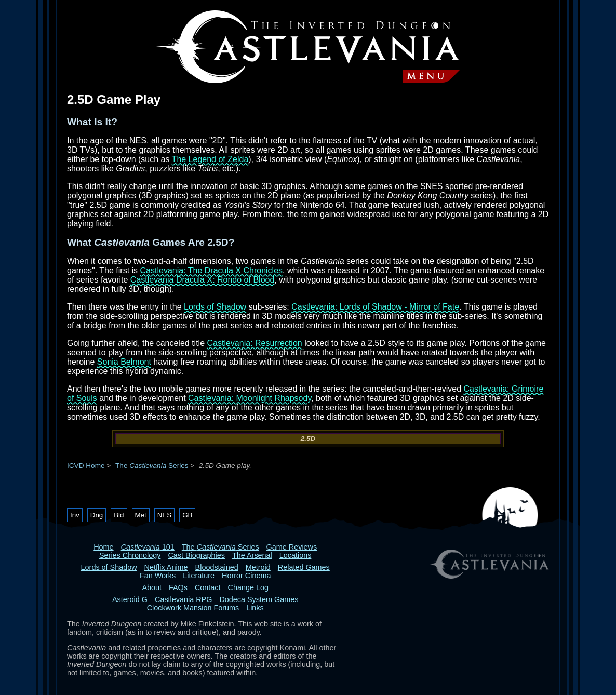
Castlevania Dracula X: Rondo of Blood (203, 280)
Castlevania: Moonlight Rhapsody (250, 398)
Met (141, 515)
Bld (119, 515)
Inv (75, 515)
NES (164, 515)
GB (187, 515)
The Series (152, 466)
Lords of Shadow (215, 307)
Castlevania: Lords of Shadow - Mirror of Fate (375, 307)
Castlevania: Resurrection (255, 343)
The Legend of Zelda (210, 159)
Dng (97, 515)
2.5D (308, 439)
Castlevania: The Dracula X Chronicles (212, 270)
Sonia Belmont (124, 362)
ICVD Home (86, 466)
